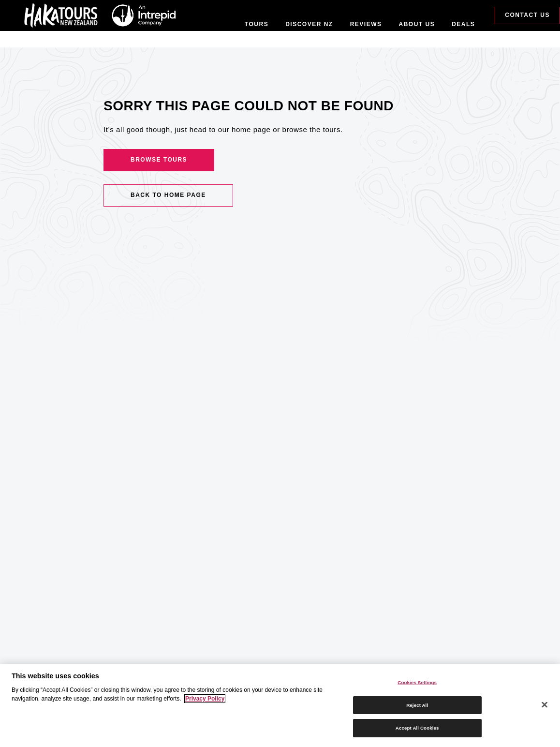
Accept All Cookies (417, 728)
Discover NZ (309, 24)
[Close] (545, 705)
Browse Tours (159, 160)
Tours (257, 24)
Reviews (366, 24)
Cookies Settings (417, 682)
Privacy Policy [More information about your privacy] (205, 699)
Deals (463, 24)
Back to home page (168, 195)
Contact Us (527, 15)
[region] (280, 706)
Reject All (417, 705)
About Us (417, 24)
